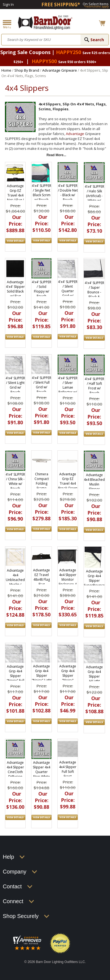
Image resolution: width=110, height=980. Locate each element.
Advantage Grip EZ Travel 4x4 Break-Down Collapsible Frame (68, 486)
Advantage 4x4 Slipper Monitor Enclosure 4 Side (68, 579)
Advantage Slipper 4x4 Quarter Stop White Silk (41, 772)
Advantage (75, 134)
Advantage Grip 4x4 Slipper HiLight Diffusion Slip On (94, 679)
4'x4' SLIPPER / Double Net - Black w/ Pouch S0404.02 (68, 195)
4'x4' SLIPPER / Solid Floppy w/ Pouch (41, 289)
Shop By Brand (27, 70)
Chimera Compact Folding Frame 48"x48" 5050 (42, 486)
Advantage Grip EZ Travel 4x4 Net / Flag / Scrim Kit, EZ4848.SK (15, 198)
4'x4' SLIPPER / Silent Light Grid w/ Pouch (15, 385)
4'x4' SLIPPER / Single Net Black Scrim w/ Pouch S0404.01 (41, 195)
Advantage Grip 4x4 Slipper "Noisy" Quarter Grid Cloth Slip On (68, 680)
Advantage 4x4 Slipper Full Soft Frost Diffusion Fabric (68, 774)
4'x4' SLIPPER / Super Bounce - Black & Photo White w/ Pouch (94, 294)
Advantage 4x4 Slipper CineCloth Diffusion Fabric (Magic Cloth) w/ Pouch (15, 777)
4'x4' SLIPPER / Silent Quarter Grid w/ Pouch (68, 291)
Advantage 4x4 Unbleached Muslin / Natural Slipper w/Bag (15, 584)
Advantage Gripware (60, 70)
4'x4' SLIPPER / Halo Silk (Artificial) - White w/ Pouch (94, 196)
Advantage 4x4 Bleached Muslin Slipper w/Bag (94, 484)
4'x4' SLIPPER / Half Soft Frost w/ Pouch (94, 386)
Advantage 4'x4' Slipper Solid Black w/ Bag (15, 289)
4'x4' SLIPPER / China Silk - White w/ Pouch (15, 481)
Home (6, 70)
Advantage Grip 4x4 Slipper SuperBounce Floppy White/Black (94, 583)
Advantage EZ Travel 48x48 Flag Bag (41, 577)
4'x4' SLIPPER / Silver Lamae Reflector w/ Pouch (68, 387)
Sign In (8, 4)
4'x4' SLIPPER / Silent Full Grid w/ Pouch (41, 385)
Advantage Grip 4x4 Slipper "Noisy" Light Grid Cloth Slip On (42, 678)
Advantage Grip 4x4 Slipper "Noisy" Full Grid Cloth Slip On (15, 678)
